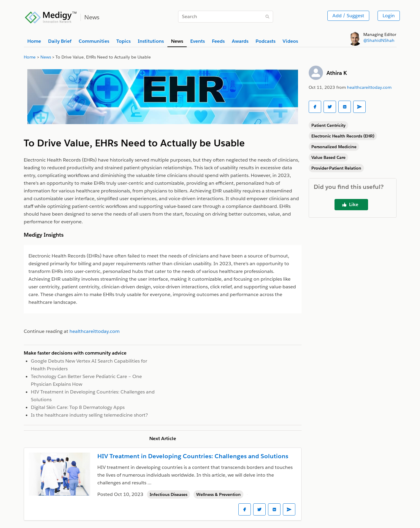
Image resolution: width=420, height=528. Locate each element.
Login (389, 16)
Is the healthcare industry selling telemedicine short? (89, 415)
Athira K (337, 73)
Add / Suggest (348, 16)
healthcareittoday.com (369, 87)
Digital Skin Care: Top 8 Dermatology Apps (78, 407)
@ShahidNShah (379, 40)
